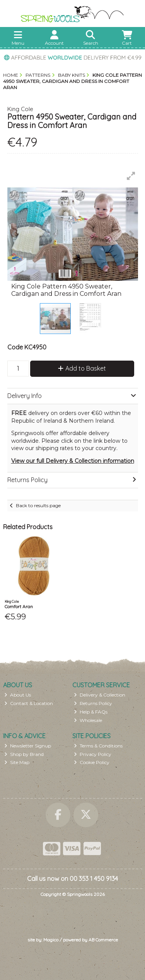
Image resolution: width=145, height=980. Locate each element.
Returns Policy (93, 703)
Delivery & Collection (100, 695)
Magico (51, 940)
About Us (18, 695)
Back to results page (38, 505)
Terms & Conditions (98, 746)
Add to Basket (82, 368)
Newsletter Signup (28, 746)
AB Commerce (103, 940)
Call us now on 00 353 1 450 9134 (72, 879)
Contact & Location (29, 703)
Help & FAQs (91, 712)
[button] (131, 176)
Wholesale (88, 720)
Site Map (17, 762)
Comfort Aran (19, 606)
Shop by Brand (24, 754)
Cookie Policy (92, 762)
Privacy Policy (93, 754)
